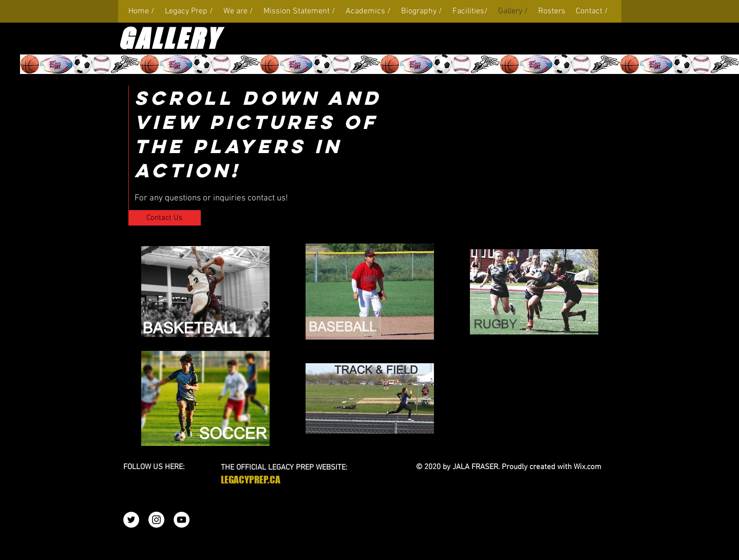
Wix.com (588, 467)
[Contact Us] (165, 218)
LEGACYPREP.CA (251, 480)
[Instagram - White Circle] (156, 520)
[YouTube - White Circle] (182, 520)
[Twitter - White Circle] (131, 520)
